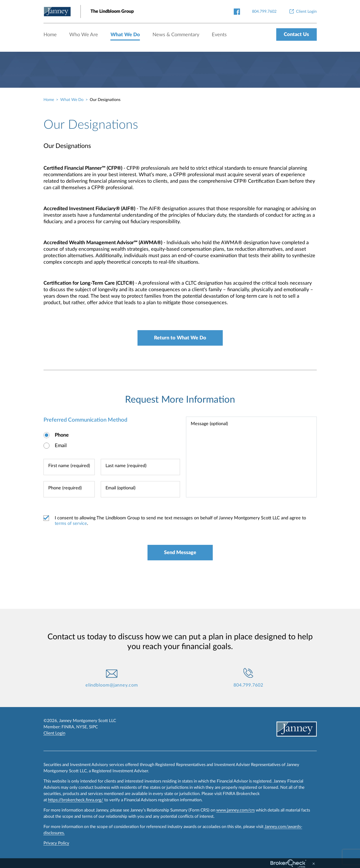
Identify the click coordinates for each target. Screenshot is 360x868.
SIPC (93, 727)
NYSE (82, 727)
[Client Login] (303, 11)
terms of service (71, 524)
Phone (62, 435)
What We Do (125, 35)
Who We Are (84, 35)
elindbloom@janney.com (112, 685)
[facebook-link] (237, 11)
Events (219, 35)
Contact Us (296, 34)
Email (61, 446)
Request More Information (180, 400)
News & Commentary (176, 35)
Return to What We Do (180, 338)
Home (50, 35)
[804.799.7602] (264, 11)
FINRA (68, 727)
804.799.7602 (248, 685)
